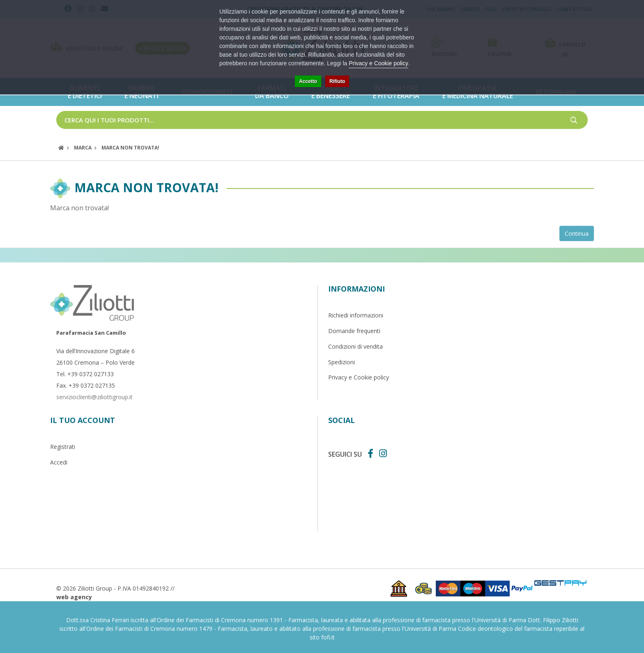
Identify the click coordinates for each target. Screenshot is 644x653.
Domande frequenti (354, 331)
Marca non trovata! (130, 148)
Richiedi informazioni (356, 315)
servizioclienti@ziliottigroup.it (94, 397)
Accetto (308, 81)
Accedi (59, 462)
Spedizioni (342, 362)
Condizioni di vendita (355, 346)
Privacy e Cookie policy (359, 377)
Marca (83, 148)
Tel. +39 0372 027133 (85, 374)
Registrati (63, 447)
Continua (577, 233)
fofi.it (328, 637)
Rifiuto (337, 81)
